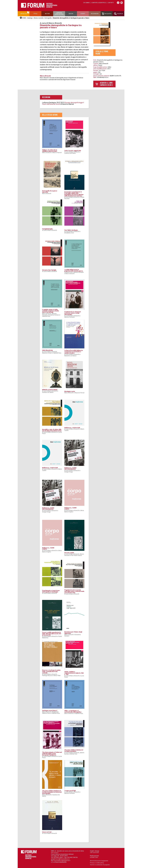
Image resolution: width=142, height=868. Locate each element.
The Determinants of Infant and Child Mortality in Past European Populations (52, 754)
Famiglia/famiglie (47, 229)
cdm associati (94, 853)
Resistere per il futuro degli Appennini (73, 633)
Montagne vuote (70, 391)
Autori (47, 14)
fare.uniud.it (55, 853)
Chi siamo (86, 3)
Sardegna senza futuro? (50, 711)
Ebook (71, 14)
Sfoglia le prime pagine (102, 53)
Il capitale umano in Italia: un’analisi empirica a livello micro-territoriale (51, 311)
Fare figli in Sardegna (71, 230)
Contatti (111, 3)
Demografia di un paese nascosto (50, 192)
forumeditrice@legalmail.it (62, 861)
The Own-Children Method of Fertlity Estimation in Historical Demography (52, 792)
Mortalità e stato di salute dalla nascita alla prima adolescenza (52, 430)
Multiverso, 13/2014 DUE (72, 428)
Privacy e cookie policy (97, 863)
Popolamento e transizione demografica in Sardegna (51, 591)
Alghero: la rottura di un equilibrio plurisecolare (50, 151)
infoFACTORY (94, 857)
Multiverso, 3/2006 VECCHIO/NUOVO (70, 469)
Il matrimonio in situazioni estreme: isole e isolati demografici (73, 313)
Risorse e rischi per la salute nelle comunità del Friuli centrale (51, 672)
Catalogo (24, 14)
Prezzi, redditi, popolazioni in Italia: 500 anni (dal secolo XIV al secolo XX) (52, 634)
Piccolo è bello (69, 553)
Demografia (48, 18)
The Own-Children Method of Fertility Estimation (74, 751)
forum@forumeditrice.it (62, 859)
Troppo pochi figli (70, 791)
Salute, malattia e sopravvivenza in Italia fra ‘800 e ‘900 (74, 673)
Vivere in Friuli (47, 832)
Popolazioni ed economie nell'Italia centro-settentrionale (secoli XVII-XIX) (74, 591)
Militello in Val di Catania (50, 390)
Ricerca (118, 14)
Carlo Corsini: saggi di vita (73, 151)
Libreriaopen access (59, 14)
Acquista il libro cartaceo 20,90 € (106, 84)
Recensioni (95, 14)
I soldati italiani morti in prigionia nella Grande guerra (74, 270)
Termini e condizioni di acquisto (100, 865)
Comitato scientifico (99, 3)
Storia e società (39, 18)
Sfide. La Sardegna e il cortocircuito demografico (73, 711)
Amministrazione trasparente (99, 861)
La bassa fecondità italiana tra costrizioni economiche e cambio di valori (74, 352)
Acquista (107, 14)
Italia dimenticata (47, 350)
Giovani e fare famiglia (49, 270)
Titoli (35, 14)
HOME (24, 18)
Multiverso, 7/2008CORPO (70, 508)
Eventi (83, 14)
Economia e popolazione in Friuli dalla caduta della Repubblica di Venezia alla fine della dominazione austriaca (74, 194)
